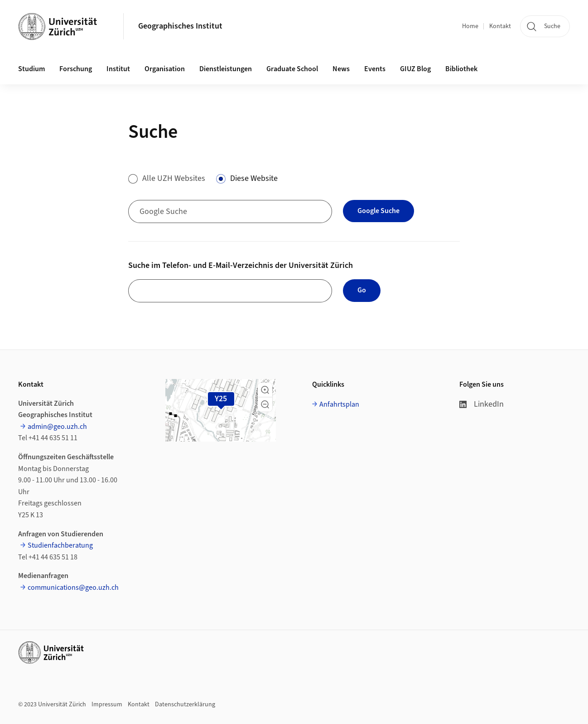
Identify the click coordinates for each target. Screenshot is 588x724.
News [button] (341, 69)
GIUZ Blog (415, 69)
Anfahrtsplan (339, 404)
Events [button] (375, 69)
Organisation (165, 69)
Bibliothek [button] (461, 69)
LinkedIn (482, 404)
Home (470, 26)
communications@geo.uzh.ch (73, 588)
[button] (265, 390)
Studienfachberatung (60, 545)
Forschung (76, 69)
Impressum (107, 705)
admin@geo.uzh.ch (57, 427)
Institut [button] (118, 69)
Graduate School (292, 69)
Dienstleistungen (226, 69)
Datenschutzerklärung (185, 705)
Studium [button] (31, 69)
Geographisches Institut (180, 26)
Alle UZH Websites (174, 178)
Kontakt (500, 26)
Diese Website (254, 178)
